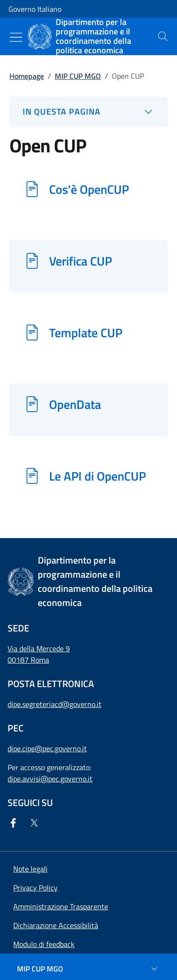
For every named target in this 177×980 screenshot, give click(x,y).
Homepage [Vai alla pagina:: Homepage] (27, 76)
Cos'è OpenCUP (89, 189)
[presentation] (163, 36)
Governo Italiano (35, 9)
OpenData (75, 404)
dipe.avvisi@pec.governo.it (50, 779)
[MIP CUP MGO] (88, 969)
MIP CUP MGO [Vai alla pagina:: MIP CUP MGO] (78, 76)
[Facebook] (15, 823)
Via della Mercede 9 (39, 648)
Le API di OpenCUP (97, 476)
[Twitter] (36, 823)
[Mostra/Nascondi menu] (16, 37)
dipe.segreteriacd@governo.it (55, 704)
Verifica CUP (80, 261)
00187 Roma (28, 660)
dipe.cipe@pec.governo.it (47, 748)
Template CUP (86, 332)
